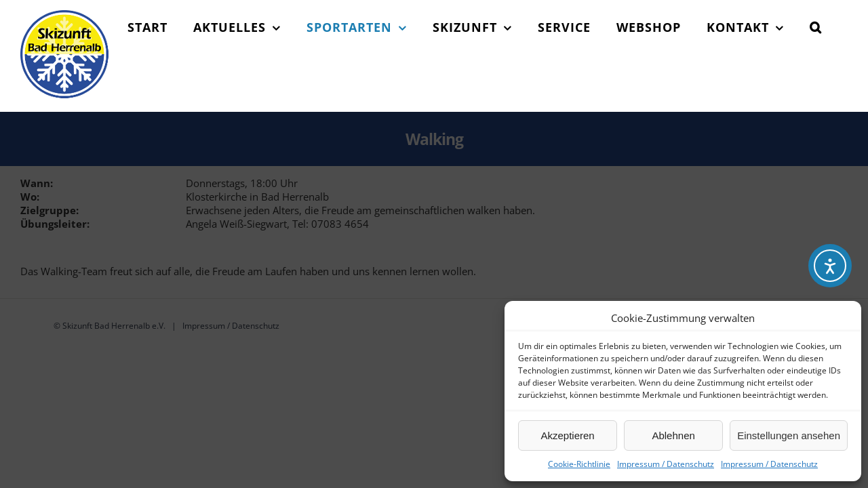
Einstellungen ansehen (789, 435)
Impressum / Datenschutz (666, 464)
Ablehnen (673, 435)
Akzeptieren (567, 435)
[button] (842, 139)
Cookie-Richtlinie (579, 464)
